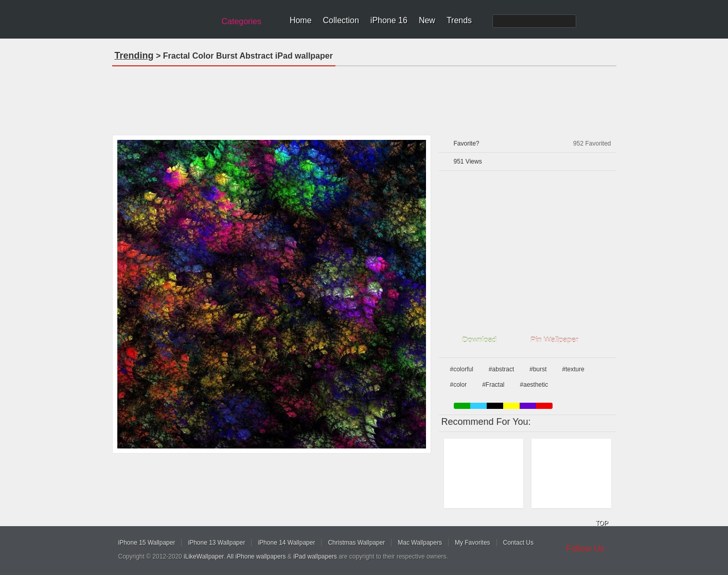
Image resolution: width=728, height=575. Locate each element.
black (495, 406)
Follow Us (586, 549)
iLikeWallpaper (204, 556)
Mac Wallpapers (420, 543)
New (427, 20)
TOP (602, 523)
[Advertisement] (364, 97)
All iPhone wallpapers (256, 556)
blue (478, 406)
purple (528, 406)
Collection (341, 20)
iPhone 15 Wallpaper (147, 543)
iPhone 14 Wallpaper (286, 543)
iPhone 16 (389, 20)
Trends (459, 20)
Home (301, 20)
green (462, 406)
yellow (511, 406)
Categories (242, 21)
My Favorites (473, 543)
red (544, 406)
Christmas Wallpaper (356, 543)
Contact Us (518, 543)
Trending (134, 56)
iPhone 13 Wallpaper (216, 543)
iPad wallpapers (315, 556)
